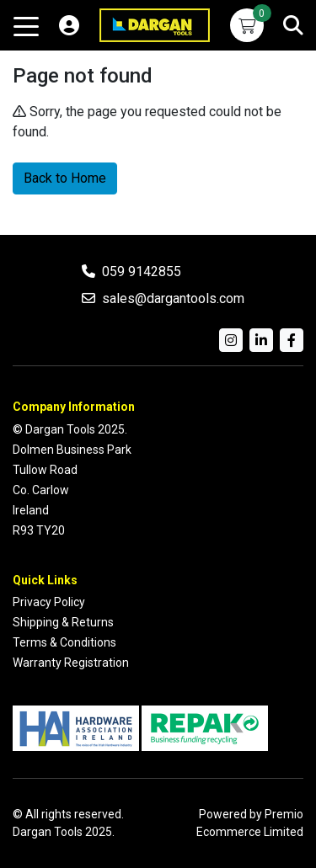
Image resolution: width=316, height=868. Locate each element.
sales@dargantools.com (173, 298)
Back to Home (65, 178)
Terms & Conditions (64, 642)
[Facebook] (292, 340)
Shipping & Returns (63, 622)
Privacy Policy (49, 602)
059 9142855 (142, 272)
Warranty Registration (71, 663)
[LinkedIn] (261, 340)
